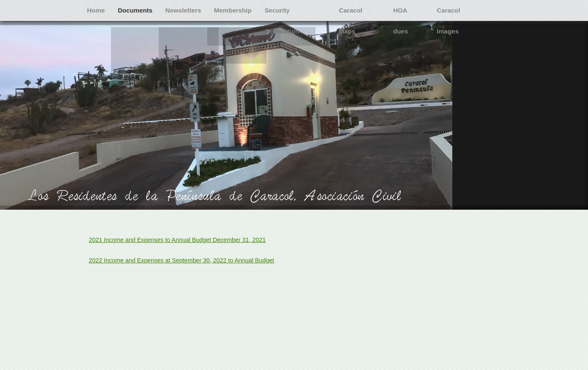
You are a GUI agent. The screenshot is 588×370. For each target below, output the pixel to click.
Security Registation (304, 10)
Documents (139, 10)
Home (97, 10)
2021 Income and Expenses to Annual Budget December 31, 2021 (177, 240)
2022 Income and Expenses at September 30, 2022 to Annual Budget (181, 260)
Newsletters (189, 10)
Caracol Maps (369, 10)
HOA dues (420, 10)
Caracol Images (111, 31)
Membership (240, 10)
